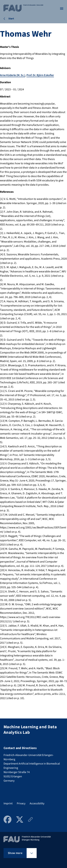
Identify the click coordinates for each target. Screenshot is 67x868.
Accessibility (37, 803)
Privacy (21, 803)
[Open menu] (62, 9)
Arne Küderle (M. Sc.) (13, 75)
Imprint (8, 803)
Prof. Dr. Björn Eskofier (40, 75)
